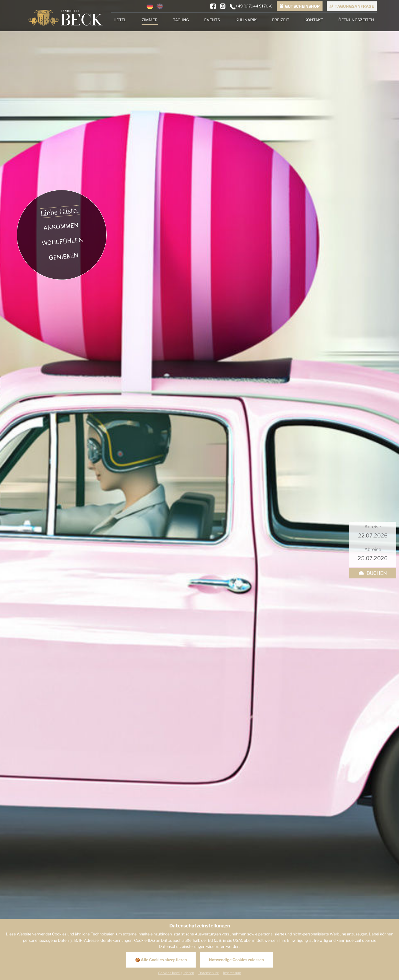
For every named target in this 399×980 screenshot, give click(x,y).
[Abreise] (373, 130)
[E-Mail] (242, 868)
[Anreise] (373, 108)
